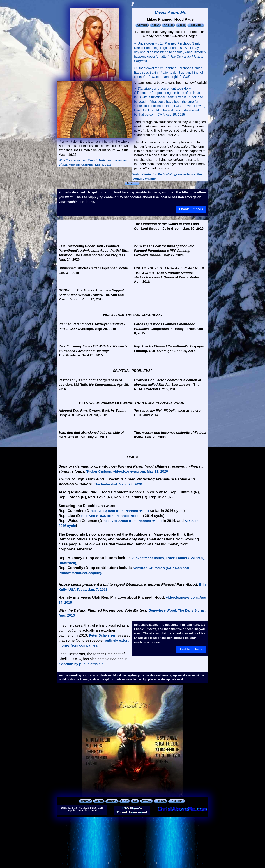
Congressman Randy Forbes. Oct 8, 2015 (168, 329)
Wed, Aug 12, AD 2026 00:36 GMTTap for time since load (82, 809)
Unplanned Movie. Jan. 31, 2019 (94, 270)
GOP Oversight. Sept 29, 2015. (169, 348)
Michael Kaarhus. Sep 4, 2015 (90, 165)
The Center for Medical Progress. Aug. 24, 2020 (94, 253)
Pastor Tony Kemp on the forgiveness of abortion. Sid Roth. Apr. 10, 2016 (94, 385)
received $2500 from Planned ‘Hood (133, 521)
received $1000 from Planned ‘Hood (120, 511)
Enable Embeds (191, 209)
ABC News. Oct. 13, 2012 (92, 413)
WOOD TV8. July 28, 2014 (91, 435)
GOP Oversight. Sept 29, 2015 (92, 326)
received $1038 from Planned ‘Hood (110, 516)
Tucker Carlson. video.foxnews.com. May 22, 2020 (127, 471)
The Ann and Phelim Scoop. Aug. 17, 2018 (91, 295)
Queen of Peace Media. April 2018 (169, 275)
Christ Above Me (170, 12)
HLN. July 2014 (168, 413)
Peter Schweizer (102, 635)
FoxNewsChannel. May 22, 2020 (164, 251)
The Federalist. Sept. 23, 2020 (118, 484)
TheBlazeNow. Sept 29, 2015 (93, 351)
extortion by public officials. (81, 664)
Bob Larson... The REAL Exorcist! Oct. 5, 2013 (168, 385)
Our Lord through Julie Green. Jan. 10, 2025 (169, 226)
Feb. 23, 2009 (170, 435)
